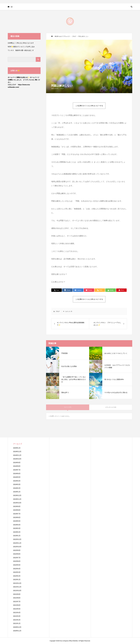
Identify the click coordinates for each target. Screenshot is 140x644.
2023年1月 (17, 536)
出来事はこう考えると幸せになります (21, 43)
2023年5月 (17, 521)
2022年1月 (17, 580)
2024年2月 (17, 488)
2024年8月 (17, 466)
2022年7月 (17, 558)
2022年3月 (17, 572)
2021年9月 (17, 594)
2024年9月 (17, 463)
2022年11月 (17, 543)
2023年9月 (17, 506)
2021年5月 (17, 609)
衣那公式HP (12, 85)
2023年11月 (17, 499)
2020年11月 (17, 631)
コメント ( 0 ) (68, 407)
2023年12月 (17, 495)
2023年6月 (17, 517)
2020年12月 (17, 627)
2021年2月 (17, 620)
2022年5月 (17, 565)
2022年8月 (17, 554)
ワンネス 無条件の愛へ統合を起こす (21, 50)
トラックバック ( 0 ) (111, 407)
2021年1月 (17, 623)
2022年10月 (17, 547)
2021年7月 (17, 602)
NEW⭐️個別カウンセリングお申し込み (22, 47)
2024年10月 (17, 459)
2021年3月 (17, 616)
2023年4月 (17, 525)
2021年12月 (17, 583)
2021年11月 (17, 587)
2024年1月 (17, 492)
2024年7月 (17, 470)
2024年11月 (17, 455)
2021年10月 (17, 591)
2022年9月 (17, 550)
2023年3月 (17, 528)
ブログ (62, 89)
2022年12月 (17, 539)
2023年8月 (17, 510)
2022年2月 (17, 576)
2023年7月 (17, 514)
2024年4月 (17, 481)
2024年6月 (17, 474)
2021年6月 (17, 605)
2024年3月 (17, 484)
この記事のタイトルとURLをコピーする (89, 106)
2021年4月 (17, 613)
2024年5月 (17, 477)
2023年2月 (17, 532)
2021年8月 (17, 598)
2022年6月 (17, 561)
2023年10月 (17, 503)
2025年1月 (17, 448)
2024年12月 (17, 452)
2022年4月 (17, 569)
